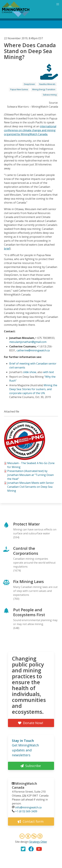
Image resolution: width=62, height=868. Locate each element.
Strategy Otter (38, 842)
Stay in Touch (23, 741)
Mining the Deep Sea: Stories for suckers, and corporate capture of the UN (33, 389)
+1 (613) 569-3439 (26, 811)
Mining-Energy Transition (44, 89)
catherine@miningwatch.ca (33, 350)
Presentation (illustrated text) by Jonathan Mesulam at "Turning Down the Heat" (31, 475)
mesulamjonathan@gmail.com (28, 342)
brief (7, 249)
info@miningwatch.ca (28, 807)
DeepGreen (29, 84)
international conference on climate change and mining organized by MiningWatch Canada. (30, 130)
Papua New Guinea (19, 89)
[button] (25, 459)
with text (49, 372)
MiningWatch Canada (24, 785)
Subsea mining (50, 95)
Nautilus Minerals (47, 84)
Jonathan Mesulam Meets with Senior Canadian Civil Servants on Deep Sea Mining (31, 487)
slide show (30, 372)
